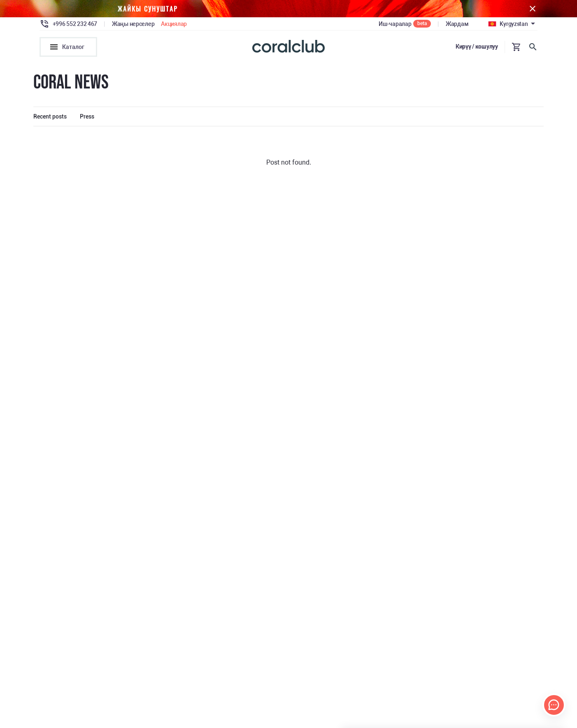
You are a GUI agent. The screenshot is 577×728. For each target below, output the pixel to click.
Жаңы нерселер (133, 24)
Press (87, 116)
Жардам (457, 24)
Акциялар (174, 24)
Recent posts (50, 116)
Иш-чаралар (395, 24)
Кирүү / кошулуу (477, 47)
